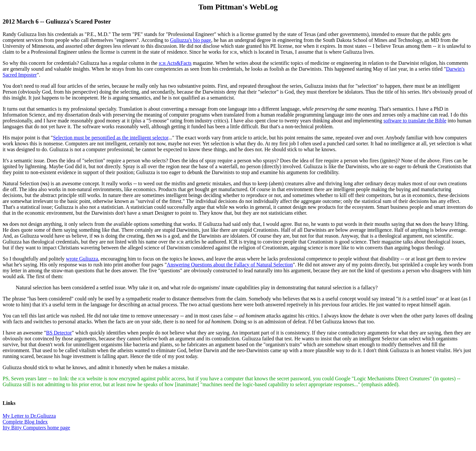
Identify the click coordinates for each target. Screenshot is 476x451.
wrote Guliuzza (82, 259)
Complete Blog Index (25, 422)
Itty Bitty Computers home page (36, 428)
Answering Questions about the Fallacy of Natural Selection (230, 265)
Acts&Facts (175, 63)
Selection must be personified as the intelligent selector (111, 138)
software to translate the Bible (415, 121)
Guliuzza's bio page (191, 40)
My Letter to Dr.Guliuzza (29, 416)
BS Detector (59, 333)
